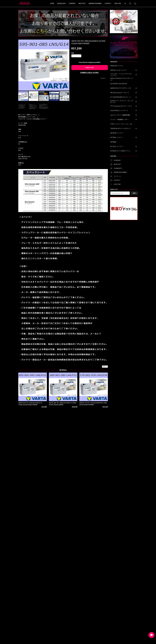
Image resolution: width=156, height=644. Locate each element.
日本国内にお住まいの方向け (90, 73)
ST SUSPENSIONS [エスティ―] (120, 97)
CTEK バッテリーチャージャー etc (121, 124)
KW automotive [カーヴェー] (119, 93)
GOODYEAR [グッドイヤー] (119, 111)
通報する (105, 367)
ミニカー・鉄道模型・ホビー (120, 120)
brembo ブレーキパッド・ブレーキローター (122, 102)
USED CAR (118, 3)
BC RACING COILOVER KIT (119, 84)
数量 (73, 53)
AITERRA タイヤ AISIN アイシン (121, 151)
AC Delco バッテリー (117, 146)
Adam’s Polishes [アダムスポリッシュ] (122, 79)
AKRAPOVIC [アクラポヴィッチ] (121, 88)
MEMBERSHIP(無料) (95, 3)
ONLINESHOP (61, 3)
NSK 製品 (113, 142)
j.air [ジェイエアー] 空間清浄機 (120, 115)
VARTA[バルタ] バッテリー (119, 70)
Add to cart (90, 68)
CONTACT (108, 3)
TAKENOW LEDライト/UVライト (121, 129)
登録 (134, 193)
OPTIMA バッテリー (117, 137)
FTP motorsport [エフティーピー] (121, 106)
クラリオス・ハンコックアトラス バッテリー (122, 75)
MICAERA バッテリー (117, 133)
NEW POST (82, 3)
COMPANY (72, 3)
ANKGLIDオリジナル (117, 66)
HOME (52, 3)
